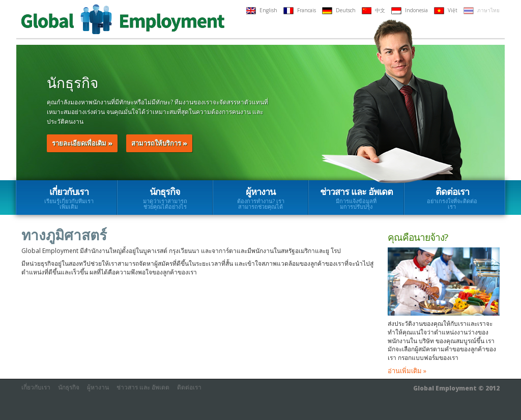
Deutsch (339, 10)
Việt (446, 10)
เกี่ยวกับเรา (69, 198)
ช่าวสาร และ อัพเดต (356, 198)
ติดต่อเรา (452, 198)
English (262, 10)
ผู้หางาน (260, 198)
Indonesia (410, 10)
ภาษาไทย (482, 10)
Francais (300, 10)
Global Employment (123, 19)
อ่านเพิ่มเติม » (407, 371)
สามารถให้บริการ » (159, 143)
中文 (373, 10)
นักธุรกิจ (165, 198)
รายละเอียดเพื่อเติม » (82, 143)
